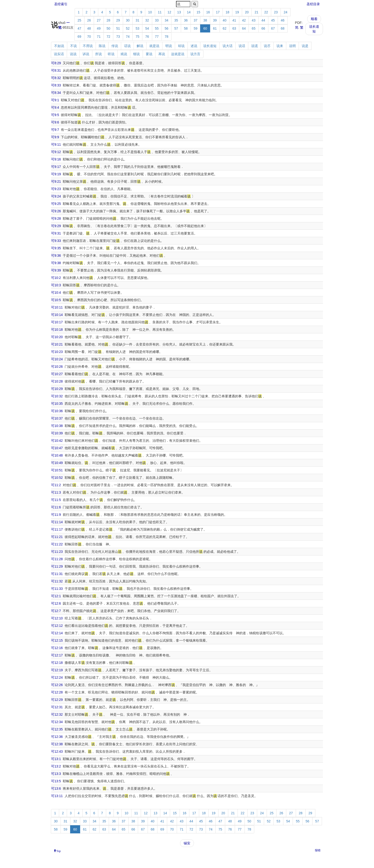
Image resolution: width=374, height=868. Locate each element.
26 (89, 20)
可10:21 (57, 344)
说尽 (267, 46)
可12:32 (57, 714)
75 (137, 37)
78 (166, 37)
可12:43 (57, 751)
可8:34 (56, 93)
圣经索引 (61, 4)
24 (286, 12)
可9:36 (56, 256)
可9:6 (55, 122)
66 (263, 28)
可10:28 (57, 381)
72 (109, 37)
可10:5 (56, 300)
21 (256, 12)
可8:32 (56, 78)
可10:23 (57, 352)
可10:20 (57, 337)
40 (225, 20)
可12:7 (56, 611)
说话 (242, 46)
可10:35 (57, 404)
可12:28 (57, 692)
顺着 (314, 19)
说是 (305, 46)
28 (109, 20)
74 (128, 37)
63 (234, 28)
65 (254, 28)
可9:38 (56, 263)
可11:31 (57, 574)
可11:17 (57, 529)
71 (99, 37)
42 (244, 20)
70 (89, 37)
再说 (162, 54)
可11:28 (57, 559)
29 (118, 20)
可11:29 (57, 566)
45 (273, 20)
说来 (280, 46)
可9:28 (56, 218)
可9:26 (56, 211)
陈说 (102, 46)
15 (198, 12)
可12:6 (56, 603)
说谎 (255, 46)
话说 (127, 46)
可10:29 (57, 389)
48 (89, 28)
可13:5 (56, 781)
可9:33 (56, 241)
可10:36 (57, 411)
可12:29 (57, 700)
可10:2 (56, 278)
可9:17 (56, 167)
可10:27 (57, 374)
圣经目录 (313, 4)
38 (205, 20)
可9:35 (56, 248)
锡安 (187, 843)
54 (147, 28)
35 (176, 20)
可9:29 (56, 226)
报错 (318, 850)
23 (276, 12)
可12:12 (57, 626)
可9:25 (56, 204)
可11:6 (56, 507)
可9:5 (55, 115)
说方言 (195, 54)
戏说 (124, 54)
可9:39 (56, 270)
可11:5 (56, 500)
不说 (73, 46)
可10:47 (57, 448)
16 (208, 12)
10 (150, 12)
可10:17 (57, 322)
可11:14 (57, 522)
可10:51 (57, 470)
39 (215, 20)
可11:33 (57, 589)
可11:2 (56, 485)
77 (157, 37)
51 (118, 28)
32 (147, 20)
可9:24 (56, 196)
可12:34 (57, 722)
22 (266, 12)
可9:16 (56, 159)
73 (118, 37)
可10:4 (56, 293)
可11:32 (57, 581)
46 (283, 20)
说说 (73, 54)
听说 (111, 54)
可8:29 (56, 63)
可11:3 (56, 492)
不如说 (59, 46)
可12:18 (57, 663)
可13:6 (56, 788)
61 (215, 28)
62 (225, 28)
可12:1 (56, 596)
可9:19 (56, 174)
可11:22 (57, 544)
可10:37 (57, 418)
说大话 (228, 46)
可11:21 (57, 537)
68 (283, 28)
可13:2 (56, 766)
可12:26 (57, 685)
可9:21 (56, 181)
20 (247, 12)
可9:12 (56, 152)
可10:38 (57, 426)
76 (147, 37)
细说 (136, 54)
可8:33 (56, 85)
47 (79, 28)
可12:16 (57, 648)
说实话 (59, 54)
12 (169, 12)
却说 (181, 46)
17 (218, 12)
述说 (194, 46)
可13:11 (57, 796)
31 (137, 20)
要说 (149, 54)
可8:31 (56, 70)
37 (196, 20)
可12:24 (57, 677)
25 (79, 20)
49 (99, 28)
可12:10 (57, 618)
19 (237, 12)
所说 (99, 54)
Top (59, 851)
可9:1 (55, 100)
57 (176, 28)
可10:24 (57, 359)
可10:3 (56, 285)
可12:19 (57, 670)
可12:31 (57, 707)
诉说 (86, 54)
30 (128, 20)
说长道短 (314, 29)
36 (186, 20)
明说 (169, 46)
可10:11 (57, 307)
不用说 (88, 46)
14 (189, 12)
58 (186, 28)
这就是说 (178, 54)
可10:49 (57, 463)
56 (166, 28)
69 (79, 37)
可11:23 (57, 552)
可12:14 (57, 633)
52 (128, 28)
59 (196, 28)
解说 (140, 46)
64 (244, 28)
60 (205, 28)
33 (157, 20)
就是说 (154, 46)
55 (157, 28)
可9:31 (56, 233)
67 (273, 28)
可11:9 (56, 515)
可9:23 (56, 189)
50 (109, 28)
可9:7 (55, 130)
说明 (292, 46)
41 (234, 20)
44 (263, 20)
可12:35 (57, 729)
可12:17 (57, 655)
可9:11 (56, 144)
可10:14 (57, 315)
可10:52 (57, 478)
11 (160, 12)
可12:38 (57, 744)
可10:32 (57, 396)
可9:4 (55, 107)
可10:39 (57, 433)
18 (228, 12)
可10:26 (57, 367)
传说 (115, 46)
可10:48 (57, 455)
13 (179, 12)
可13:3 (56, 774)
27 (99, 20)
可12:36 (57, 737)
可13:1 (56, 759)
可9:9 (55, 137)
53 (137, 28)
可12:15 (57, 640)
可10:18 (57, 330)
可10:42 (57, 441)
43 (254, 20)
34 (166, 20)
